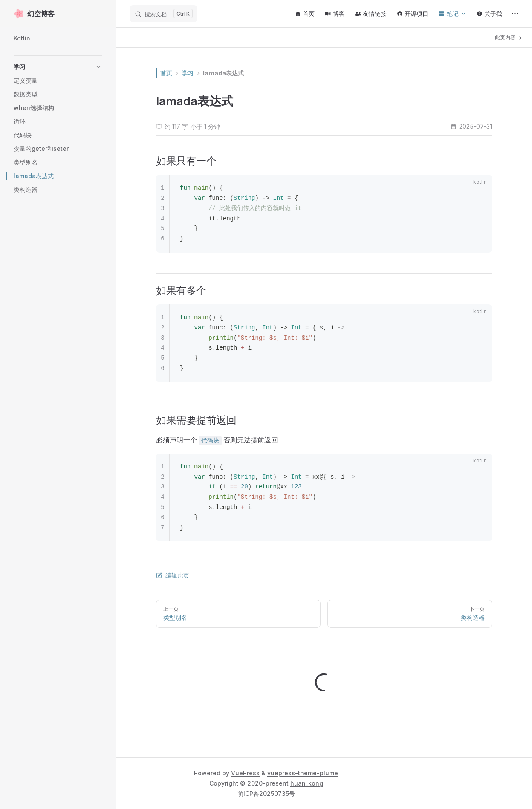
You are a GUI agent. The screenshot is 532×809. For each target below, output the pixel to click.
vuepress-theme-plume (303, 773)
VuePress (245, 773)
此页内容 (509, 38)
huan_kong (307, 783)
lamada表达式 (223, 73)
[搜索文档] (163, 14)
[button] (58, 67)
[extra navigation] (515, 14)
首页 (166, 73)
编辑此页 (173, 575)
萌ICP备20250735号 (266, 793)
